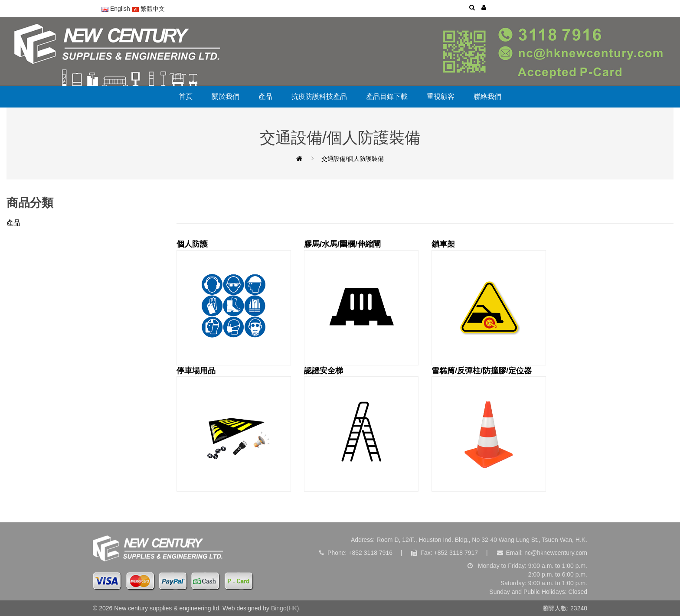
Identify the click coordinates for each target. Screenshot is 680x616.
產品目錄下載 (387, 96)
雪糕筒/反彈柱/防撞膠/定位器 (489, 429)
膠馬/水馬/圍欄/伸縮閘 (361, 303)
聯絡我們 (487, 96)
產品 (265, 96)
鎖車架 (489, 303)
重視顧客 (441, 96)
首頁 (186, 96)
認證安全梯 (361, 429)
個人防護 (234, 303)
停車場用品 (234, 429)
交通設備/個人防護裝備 (353, 159)
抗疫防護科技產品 (319, 96)
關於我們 (226, 96)
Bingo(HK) (285, 608)
